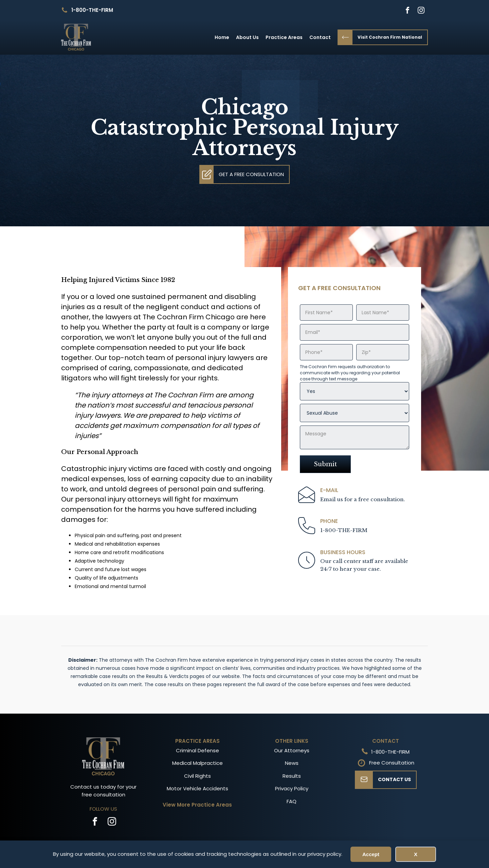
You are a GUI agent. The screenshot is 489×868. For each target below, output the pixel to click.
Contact (320, 37)
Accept (371, 854)
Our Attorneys (292, 750)
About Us (247, 37)
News (292, 763)
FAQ (292, 801)
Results (292, 776)
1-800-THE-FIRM (92, 10)
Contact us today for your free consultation (103, 791)
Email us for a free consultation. (363, 499)
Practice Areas (284, 37)
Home (222, 37)
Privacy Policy (292, 788)
